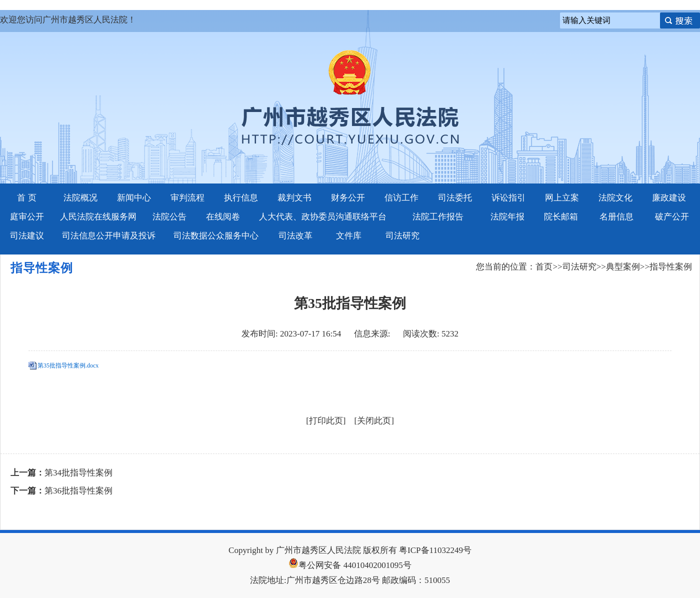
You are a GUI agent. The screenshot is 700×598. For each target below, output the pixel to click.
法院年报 (507, 217)
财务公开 (348, 198)
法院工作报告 (438, 217)
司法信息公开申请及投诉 (109, 236)
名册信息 (616, 217)
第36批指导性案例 (78, 491)
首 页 (26, 198)
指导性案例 (671, 267)
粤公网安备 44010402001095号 (350, 565)
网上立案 (562, 198)
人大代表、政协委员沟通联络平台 (323, 217)
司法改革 (295, 236)
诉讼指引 (508, 198)
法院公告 (169, 217)
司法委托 (455, 198)
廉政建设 (669, 198)
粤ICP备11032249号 (435, 550)
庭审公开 (27, 217)
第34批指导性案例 (78, 473)
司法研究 (402, 236)
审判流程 (187, 198)
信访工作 (401, 198)
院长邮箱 (561, 217)
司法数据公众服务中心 (216, 236)
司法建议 (27, 236)
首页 (544, 267)
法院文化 (615, 198)
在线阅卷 (223, 217)
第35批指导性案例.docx (68, 365)
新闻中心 (134, 198)
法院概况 (80, 198)
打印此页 (326, 421)
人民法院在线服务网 (98, 217)
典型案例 (623, 267)
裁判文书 (294, 198)
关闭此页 (374, 421)
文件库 (349, 236)
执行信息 (241, 198)
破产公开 (672, 217)
